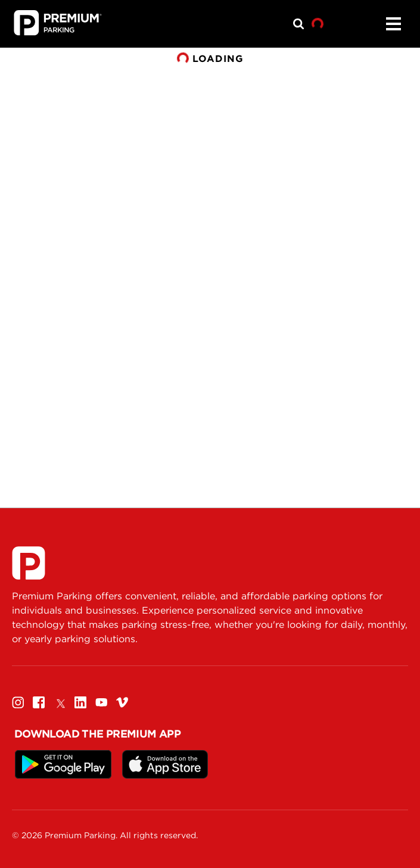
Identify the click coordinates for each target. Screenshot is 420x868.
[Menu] (393, 24)
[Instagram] (18, 702)
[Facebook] (39, 702)
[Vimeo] (122, 702)
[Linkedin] (80, 702)
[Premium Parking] (29, 563)
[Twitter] (60, 702)
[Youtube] (101, 702)
